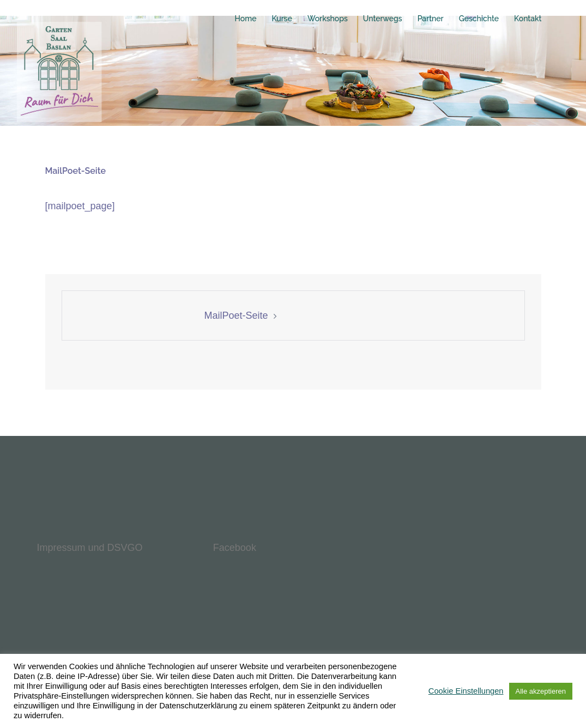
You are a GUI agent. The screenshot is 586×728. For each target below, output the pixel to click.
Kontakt (528, 19)
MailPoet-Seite (236, 316)
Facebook (235, 548)
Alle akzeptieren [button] (541, 691)
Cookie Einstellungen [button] (466, 691)
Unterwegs (383, 19)
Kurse (282, 19)
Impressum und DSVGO (90, 548)
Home (246, 19)
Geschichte (479, 19)
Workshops (328, 19)
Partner (431, 19)
